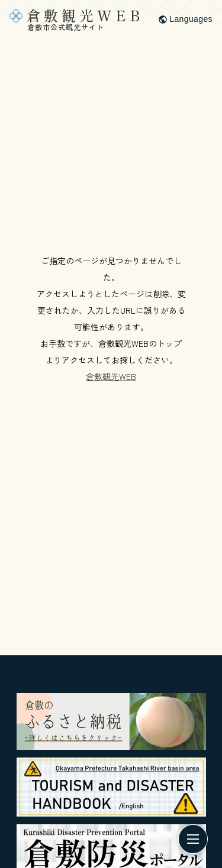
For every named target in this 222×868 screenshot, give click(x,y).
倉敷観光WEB (111, 376)
